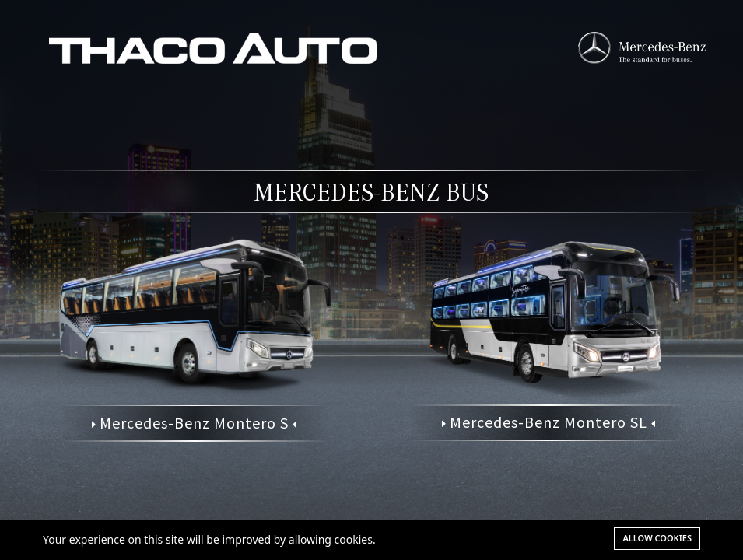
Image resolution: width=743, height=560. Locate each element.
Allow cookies (657, 538)
